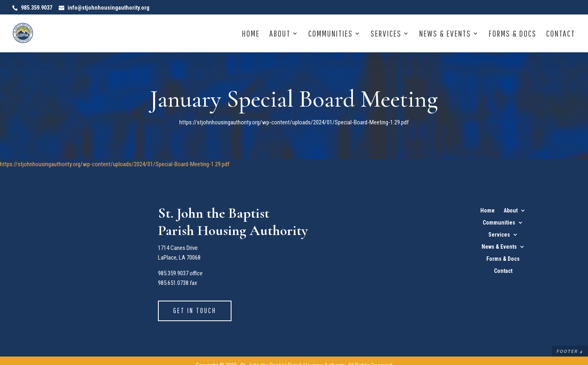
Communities (331, 34)
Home (251, 34)
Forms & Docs (513, 34)
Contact (561, 34)
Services (386, 34)
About (280, 34)
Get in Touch (195, 310)
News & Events (445, 34)
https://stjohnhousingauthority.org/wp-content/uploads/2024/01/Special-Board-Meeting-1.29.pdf (115, 164)
